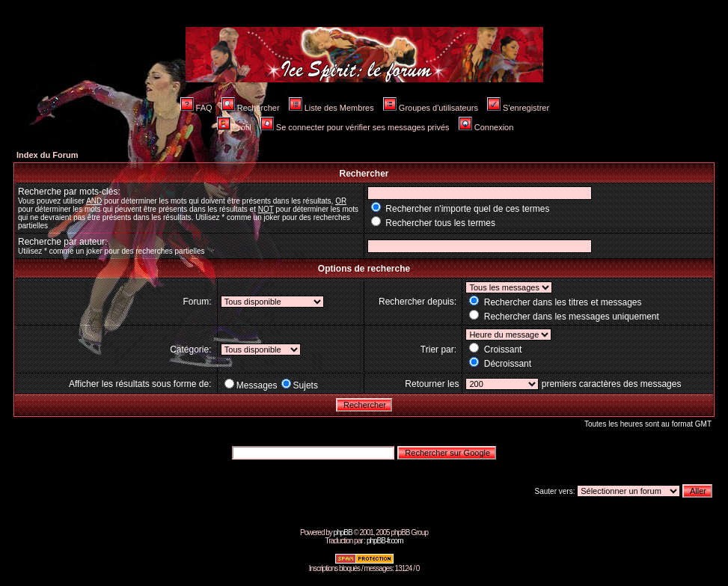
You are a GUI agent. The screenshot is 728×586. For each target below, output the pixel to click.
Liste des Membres (331, 108)
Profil (234, 127)
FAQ (196, 108)
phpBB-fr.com (385, 541)
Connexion (486, 127)
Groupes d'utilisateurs (431, 108)
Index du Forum (48, 155)
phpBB (343, 532)
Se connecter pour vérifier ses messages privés (355, 127)
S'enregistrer (518, 108)
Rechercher (251, 108)
